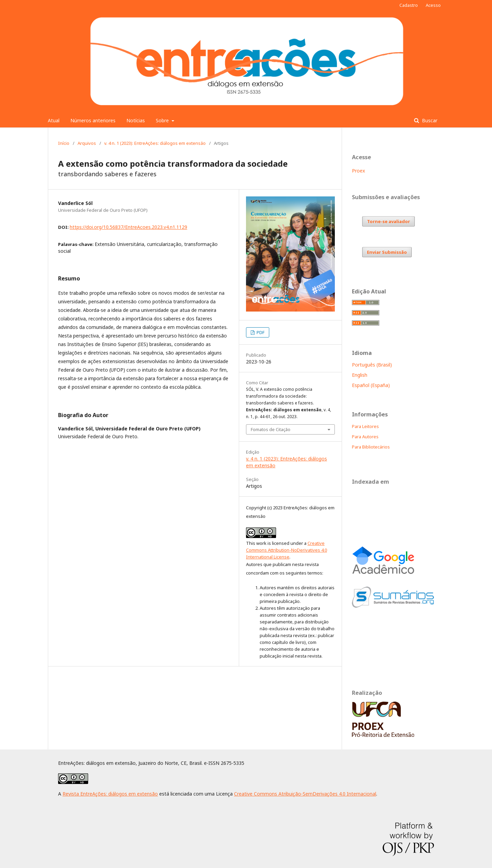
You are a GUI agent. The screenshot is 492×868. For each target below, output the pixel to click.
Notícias (136, 120)
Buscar (429, 120)
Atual (54, 120)
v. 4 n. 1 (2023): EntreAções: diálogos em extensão (155, 143)
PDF (260, 332)
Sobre (163, 120)
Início (64, 143)
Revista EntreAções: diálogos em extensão (110, 794)
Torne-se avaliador (388, 221)
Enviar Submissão (387, 252)
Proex (358, 171)
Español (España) (371, 385)
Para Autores (365, 437)
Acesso (433, 5)
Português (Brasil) (372, 365)
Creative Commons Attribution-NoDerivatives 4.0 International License (286, 550)
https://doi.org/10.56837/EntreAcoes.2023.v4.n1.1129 (128, 227)
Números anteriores (93, 120)
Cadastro (409, 5)
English (360, 375)
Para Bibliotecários (371, 447)
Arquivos (87, 143)
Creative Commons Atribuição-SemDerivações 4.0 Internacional (305, 794)
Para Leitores (365, 426)
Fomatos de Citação (271, 429)
